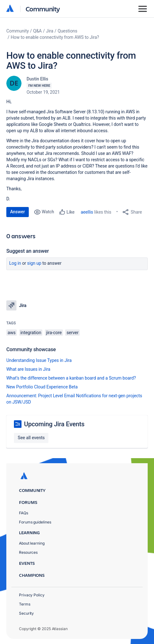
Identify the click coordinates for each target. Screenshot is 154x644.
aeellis (87, 212)
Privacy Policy (32, 595)
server (72, 333)
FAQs (24, 513)
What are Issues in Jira (28, 369)
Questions (67, 31)
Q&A (37, 31)
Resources (28, 552)
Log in (15, 263)
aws (12, 333)
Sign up (34, 263)
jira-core (54, 333)
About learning (32, 543)
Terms (25, 604)
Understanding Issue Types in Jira (39, 360)
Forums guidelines (35, 522)
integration (31, 333)
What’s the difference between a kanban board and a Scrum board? (71, 378)
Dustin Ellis (37, 79)
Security (26, 613)
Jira (50, 31)
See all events (31, 438)
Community (43, 9)
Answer (18, 212)
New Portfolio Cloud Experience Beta (42, 387)
